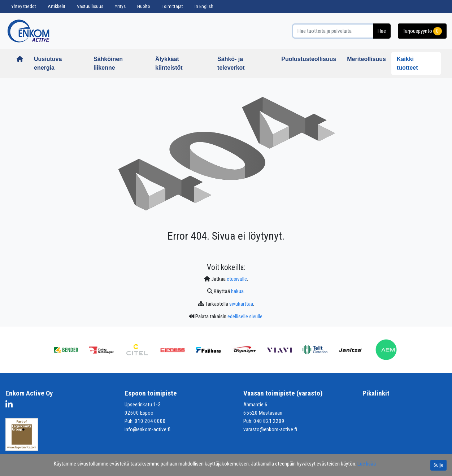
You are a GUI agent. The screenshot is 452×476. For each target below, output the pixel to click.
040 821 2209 (269, 421)
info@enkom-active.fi (147, 429)
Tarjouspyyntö (422, 31)
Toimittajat (172, 6)
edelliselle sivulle (245, 316)
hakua (237, 291)
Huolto (144, 6)
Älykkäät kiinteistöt (169, 63)
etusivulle (237, 279)
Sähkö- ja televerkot (231, 63)
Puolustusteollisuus (309, 59)
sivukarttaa (241, 304)
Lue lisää (367, 464)
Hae (382, 31)
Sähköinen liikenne (108, 63)
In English (204, 6)
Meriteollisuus (366, 59)
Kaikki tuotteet (407, 63)
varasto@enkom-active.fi (270, 429)
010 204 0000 (150, 421)
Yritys (120, 6)
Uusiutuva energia (48, 63)
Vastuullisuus (90, 6)
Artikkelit (57, 6)
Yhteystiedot (24, 6)
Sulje (438, 465)
